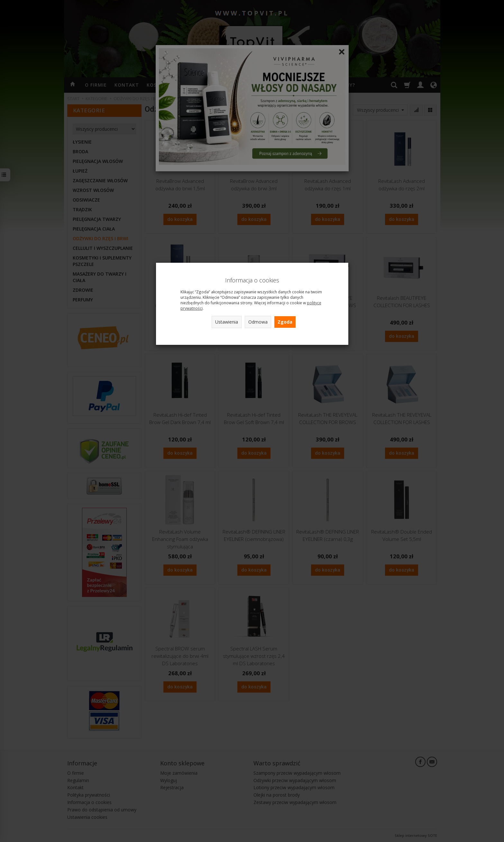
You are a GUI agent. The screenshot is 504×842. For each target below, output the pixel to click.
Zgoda (285, 322)
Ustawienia (227, 322)
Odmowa (258, 322)
